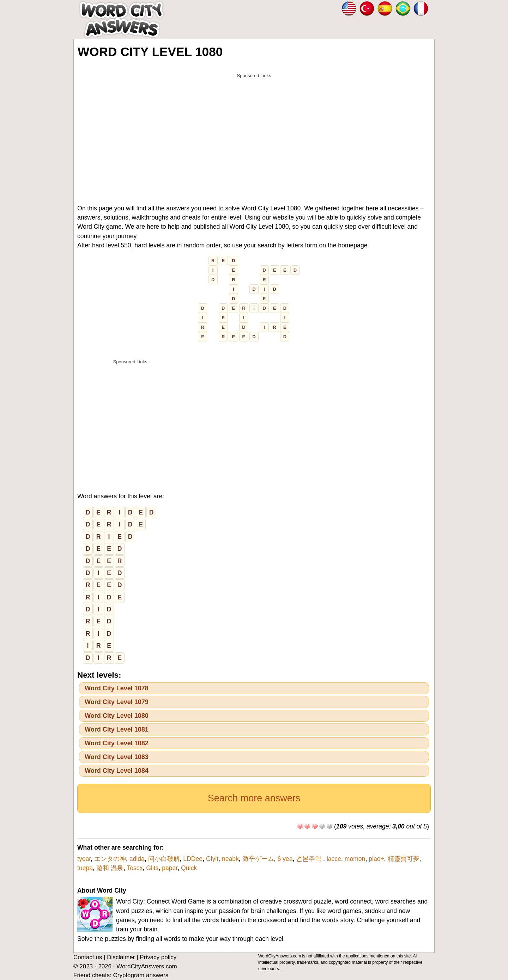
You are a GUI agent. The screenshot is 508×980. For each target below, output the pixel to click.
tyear (84, 859)
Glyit (212, 859)
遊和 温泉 (110, 868)
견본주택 (310, 859)
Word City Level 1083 (117, 757)
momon (355, 859)
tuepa (85, 868)
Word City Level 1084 (117, 771)
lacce (334, 859)
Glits (152, 868)
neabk (230, 859)
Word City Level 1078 (117, 688)
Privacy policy (158, 957)
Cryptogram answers (141, 975)
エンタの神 (110, 859)
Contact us (88, 957)
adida (137, 859)
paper (170, 868)
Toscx (135, 868)
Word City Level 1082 (117, 743)
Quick (189, 868)
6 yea (285, 859)
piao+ (376, 859)
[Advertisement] (254, 131)
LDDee (193, 859)
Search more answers (254, 798)
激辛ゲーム (258, 859)
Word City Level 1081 (117, 729)
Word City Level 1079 (117, 702)
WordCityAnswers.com (147, 966)
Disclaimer (121, 957)
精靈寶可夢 (404, 859)
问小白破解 (164, 859)
